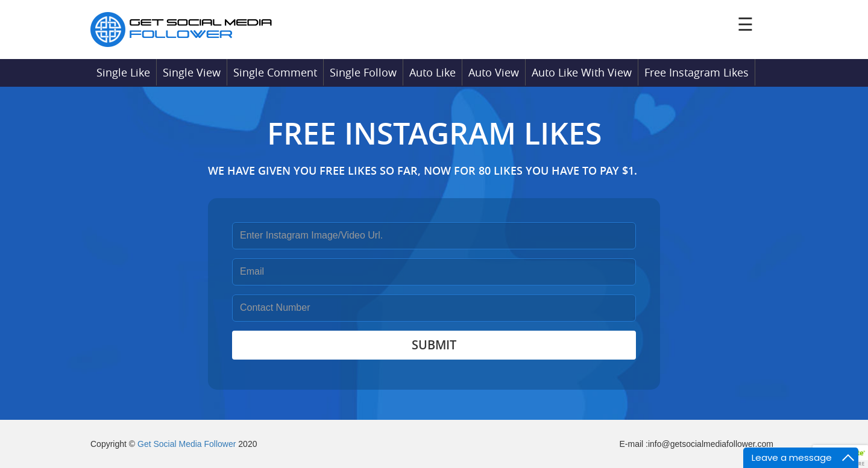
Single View (192, 72)
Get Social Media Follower (187, 444)
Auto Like (432, 72)
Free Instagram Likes (697, 72)
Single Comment (275, 72)
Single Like (123, 72)
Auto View (494, 72)
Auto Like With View (582, 72)
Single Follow (363, 72)
